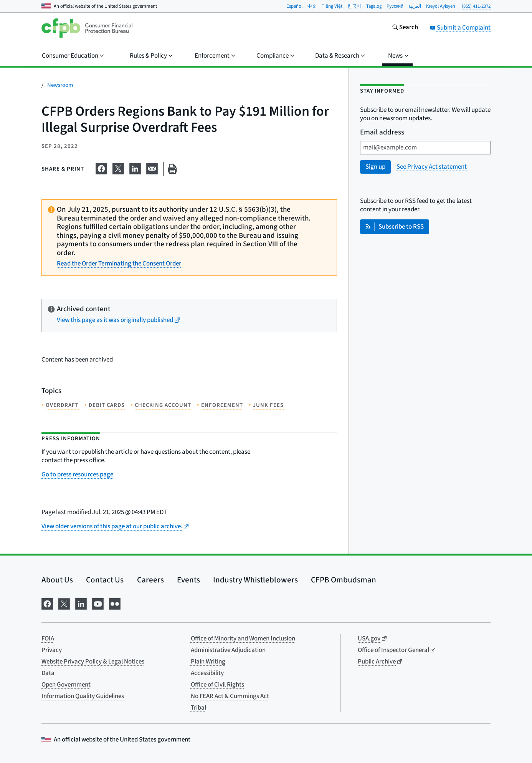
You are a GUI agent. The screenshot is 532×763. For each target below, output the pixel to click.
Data (48, 673)
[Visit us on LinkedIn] (81, 603)
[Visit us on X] (64, 603)
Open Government (66, 685)
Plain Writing (208, 662)
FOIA (48, 639)
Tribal (198, 708)
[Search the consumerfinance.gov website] (405, 28)
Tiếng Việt (332, 6)
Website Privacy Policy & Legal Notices (93, 662)
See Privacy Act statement (432, 167)
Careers (150, 580)
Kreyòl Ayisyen (441, 6)
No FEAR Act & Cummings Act (230, 696)
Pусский (395, 6)
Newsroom (60, 85)
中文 (312, 6)
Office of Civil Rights (217, 685)
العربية (415, 6)
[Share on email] (152, 168)
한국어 (354, 6)
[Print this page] (172, 169)
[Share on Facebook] (101, 168)
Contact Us (105, 580)
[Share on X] (118, 168)
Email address (382, 133)
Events (188, 580)
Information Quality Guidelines (83, 696)
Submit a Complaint (460, 28)
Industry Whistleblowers (255, 580)
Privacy (52, 650)
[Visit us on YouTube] (98, 603)
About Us (57, 580)
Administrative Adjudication (228, 650)
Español (294, 6)
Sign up (375, 167)
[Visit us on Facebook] (47, 603)
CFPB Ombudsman (344, 580)
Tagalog (374, 6)
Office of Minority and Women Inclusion (243, 639)
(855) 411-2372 (476, 6)
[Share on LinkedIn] (135, 168)
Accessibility (207, 673)
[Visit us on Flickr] (115, 603)
